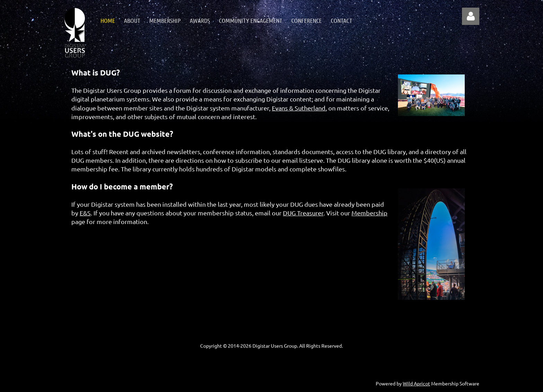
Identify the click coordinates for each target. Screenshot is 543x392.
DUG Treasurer (303, 213)
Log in (471, 16)
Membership (370, 213)
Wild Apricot (416, 383)
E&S (85, 213)
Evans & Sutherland (299, 108)
